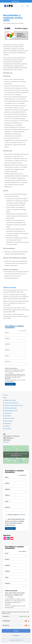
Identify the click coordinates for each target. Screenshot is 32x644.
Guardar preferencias (16, 640)
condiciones (20, 380)
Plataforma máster (10, 400)
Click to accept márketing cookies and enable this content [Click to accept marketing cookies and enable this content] (16, 454)
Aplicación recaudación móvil (13, 405)
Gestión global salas (11, 408)
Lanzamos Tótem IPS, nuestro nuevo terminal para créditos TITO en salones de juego (16, 310)
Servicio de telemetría (11, 403)
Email (7, 333)
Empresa (8, 361)
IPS (5, 398)
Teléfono (8, 350)
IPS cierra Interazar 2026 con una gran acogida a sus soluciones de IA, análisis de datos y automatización (16, 297)
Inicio (6, 395)
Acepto (16, 631)
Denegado (16, 635)
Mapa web (8, 423)
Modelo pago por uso (11, 411)
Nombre (8, 338)
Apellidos (8, 344)
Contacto (7, 426)
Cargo (7, 356)
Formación (8, 416)
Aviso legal (8, 429)
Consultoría (8, 413)
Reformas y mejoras (17, 23)
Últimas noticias (9, 418)
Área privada (8, 421)
